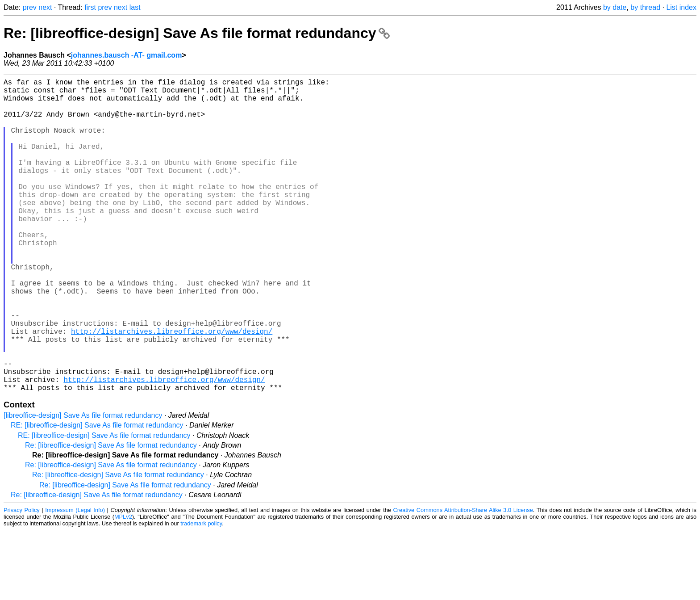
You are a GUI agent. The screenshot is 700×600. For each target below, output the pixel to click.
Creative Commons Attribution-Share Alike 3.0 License (463, 580)
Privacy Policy (22, 580)
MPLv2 (123, 586)
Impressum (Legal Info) (75, 580)
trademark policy (201, 593)
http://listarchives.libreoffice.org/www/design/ (172, 388)
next (45, 7)
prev (30, 7)
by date (615, 7)
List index (681, 7)
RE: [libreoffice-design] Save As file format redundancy (97, 495)
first (90, 7)
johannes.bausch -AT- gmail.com (127, 55)
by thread (645, 7)
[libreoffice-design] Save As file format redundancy (83, 485)
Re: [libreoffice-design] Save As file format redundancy (197, 33)
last (135, 7)
